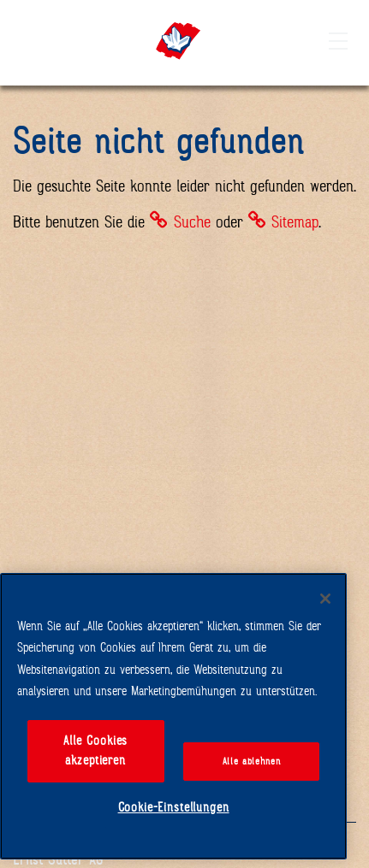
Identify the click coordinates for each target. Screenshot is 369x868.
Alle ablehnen (252, 761)
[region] (173, 716)
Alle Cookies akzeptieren (95, 751)
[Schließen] (325, 599)
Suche (192, 222)
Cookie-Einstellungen (174, 807)
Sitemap (295, 222)
